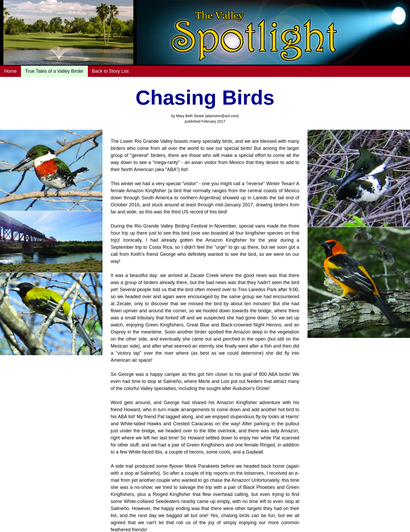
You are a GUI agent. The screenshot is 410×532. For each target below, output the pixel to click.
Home (10, 71)
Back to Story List (110, 71)
